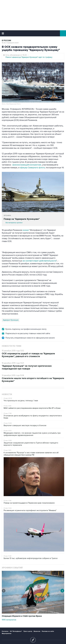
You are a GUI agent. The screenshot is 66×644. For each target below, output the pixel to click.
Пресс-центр (28, 631)
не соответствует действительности (39, 261)
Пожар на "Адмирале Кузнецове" (22, 219)
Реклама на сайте (48, 631)
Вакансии (37, 631)
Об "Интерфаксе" (16, 631)
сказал (26, 230)
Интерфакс (33, 33)
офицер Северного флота (32, 168)
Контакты (5, 631)
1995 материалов (9, 620)
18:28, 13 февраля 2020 (10, 43)
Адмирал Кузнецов (11, 320)
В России (6, 41)
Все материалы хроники (14, 223)
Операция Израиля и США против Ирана (22, 616)
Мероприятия (7, 634)
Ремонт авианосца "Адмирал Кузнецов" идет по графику (29, 57)
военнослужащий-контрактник (27, 165)
